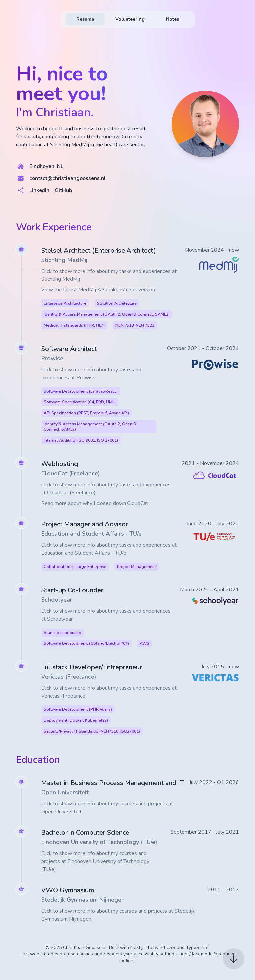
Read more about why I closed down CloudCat (95, 503)
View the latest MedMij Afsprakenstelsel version (98, 290)
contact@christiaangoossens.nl (67, 178)
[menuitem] (85, 19)
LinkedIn (39, 190)
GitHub (63, 190)
